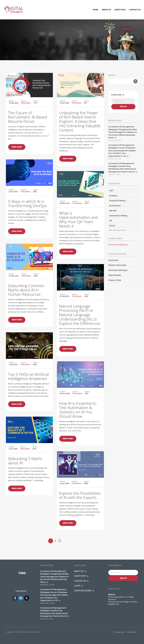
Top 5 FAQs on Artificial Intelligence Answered (28, 376)
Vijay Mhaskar (115, 275)
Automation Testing (118, 216)
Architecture (115, 206)
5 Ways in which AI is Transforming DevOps (27, 204)
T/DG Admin (26, 103)
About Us (106, 10)
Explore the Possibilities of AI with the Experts (80, 495)
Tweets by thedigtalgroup (118, 245)
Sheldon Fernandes (117, 265)
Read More (17, 147)
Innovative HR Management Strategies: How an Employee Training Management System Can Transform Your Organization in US (122, 151)
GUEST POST (80, 576)
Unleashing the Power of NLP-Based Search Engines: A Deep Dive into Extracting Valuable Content (80, 121)
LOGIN (77, 586)
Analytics (113, 196)
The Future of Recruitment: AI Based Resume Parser (27, 117)
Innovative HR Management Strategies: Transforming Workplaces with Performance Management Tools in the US (122, 168)
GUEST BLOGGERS (83, 591)
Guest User (113, 260)
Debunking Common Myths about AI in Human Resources (26, 290)
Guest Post (120, 10)
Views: (36, 101)
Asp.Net (113, 210)
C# (110, 220)
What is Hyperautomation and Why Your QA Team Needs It (79, 219)
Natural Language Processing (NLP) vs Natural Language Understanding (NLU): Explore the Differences (80, 315)
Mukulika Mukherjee (118, 270)
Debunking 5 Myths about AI (25, 461)
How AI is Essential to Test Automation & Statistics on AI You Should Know (78, 410)
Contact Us (135, 10)
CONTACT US (80, 581)
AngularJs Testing (117, 201)
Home (95, 10)
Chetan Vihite (115, 280)
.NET (111, 191)
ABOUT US (79, 571)
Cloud (112, 226)
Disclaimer (132, 632)
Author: (24, 101)
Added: (12, 101)
